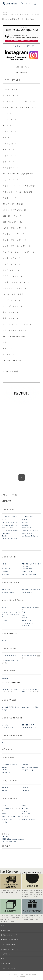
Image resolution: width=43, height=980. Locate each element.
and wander (7, 528)
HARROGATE (28, 569)
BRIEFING (27, 621)
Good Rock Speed (10, 531)
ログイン (4, 959)
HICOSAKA (27, 592)
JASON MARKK (9, 841)
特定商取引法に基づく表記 (11, 949)
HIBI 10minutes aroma (13, 839)
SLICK (25, 520)
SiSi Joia (6, 814)
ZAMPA (25, 764)
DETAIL (25, 692)
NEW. (5, 641)
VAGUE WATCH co (10, 707)
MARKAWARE (28, 517)
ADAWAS (6, 773)
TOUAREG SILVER (30, 689)
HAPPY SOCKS (9, 656)
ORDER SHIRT (9, 728)
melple (25, 525)
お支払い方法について (9, 935)
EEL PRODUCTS (10, 522)
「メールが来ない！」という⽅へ (22, 46)
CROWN (26, 791)
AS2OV (25, 618)
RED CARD (27, 533)
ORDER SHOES (29, 728)
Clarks (5, 572)
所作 (24, 612)
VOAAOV (26, 522)
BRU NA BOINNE (10, 539)
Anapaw (6, 743)
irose (24, 615)
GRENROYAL (8, 623)
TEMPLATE (7, 788)
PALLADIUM (27, 572)
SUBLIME (6, 590)
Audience (6, 533)
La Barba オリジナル (11, 661)
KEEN (5, 564)
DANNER (6, 569)
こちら (17, 920)
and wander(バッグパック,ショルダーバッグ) (11, 615)
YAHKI (25, 811)
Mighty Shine (8, 592)
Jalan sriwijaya (29, 574)
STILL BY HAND (9, 517)
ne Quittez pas (29, 770)
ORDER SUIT (28, 725)
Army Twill (27, 528)
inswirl (5, 621)
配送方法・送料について (10, 940)
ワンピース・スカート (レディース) (25, 14)
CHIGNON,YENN (10, 764)
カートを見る (6, 963)
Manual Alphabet (10, 525)
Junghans (6, 710)
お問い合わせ (6, 930)
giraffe (5, 725)
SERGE (5, 770)
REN (4, 608)
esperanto (7, 678)
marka (5, 520)
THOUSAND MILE (30, 531)
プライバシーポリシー (9, 968)
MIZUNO (6, 574)
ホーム (5, 12)
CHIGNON (7, 808)
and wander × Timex (31, 707)
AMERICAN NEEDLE (31, 590)
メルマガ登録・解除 (8, 944)
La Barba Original (30, 536)
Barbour (6, 536)
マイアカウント (7, 954)
